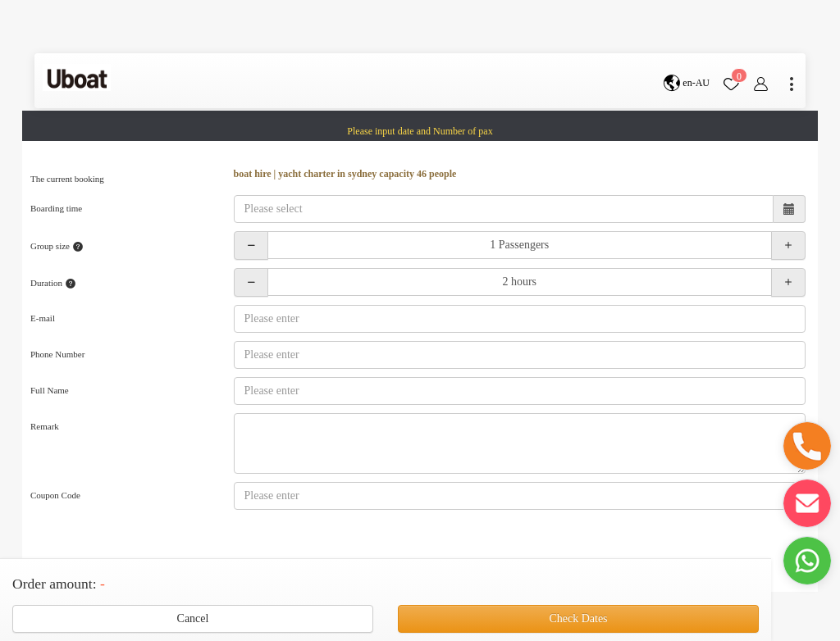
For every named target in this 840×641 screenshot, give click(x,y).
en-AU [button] (687, 83)
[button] (807, 446)
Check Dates (578, 618)
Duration (53, 284)
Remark (45, 426)
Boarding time (56, 208)
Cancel (193, 618)
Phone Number (57, 354)
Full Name (50, 390)
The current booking (67, 179)
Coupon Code (55, 495)
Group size (57, 247)
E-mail (43, 318)
